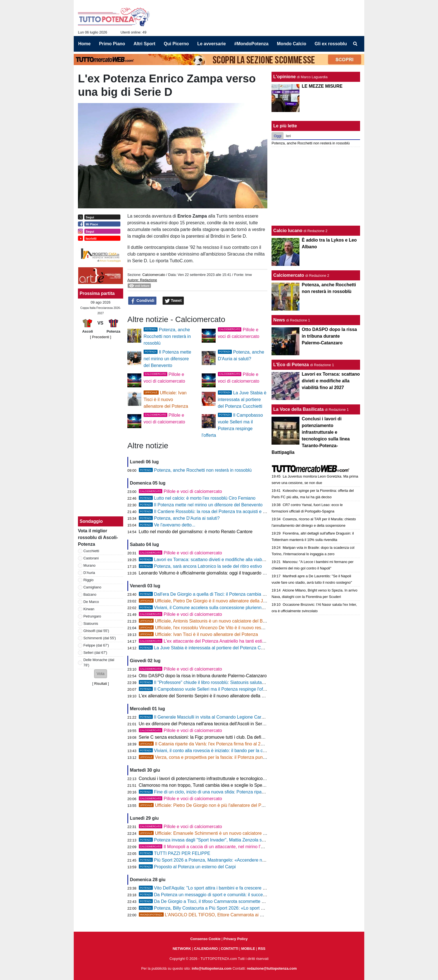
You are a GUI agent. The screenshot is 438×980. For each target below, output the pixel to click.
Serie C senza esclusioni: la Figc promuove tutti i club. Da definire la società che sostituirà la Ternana (239, 737)
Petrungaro (92, 616)
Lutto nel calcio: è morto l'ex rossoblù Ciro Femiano (197, 498)
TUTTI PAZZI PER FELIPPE (175, 853)
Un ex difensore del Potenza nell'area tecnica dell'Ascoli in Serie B (204, 724)
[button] (101, 674)
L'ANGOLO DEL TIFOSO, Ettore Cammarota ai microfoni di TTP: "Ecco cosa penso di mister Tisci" (250, 915)
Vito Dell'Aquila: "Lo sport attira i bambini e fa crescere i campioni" (212, 888)
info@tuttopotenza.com (212, 968)
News (279, 320)
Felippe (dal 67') (96, 645)
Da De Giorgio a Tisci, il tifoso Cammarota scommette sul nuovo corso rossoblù (225, 901)
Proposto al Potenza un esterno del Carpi (187, 867)
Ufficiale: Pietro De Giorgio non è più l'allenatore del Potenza (207, 805)
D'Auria (89, 573)
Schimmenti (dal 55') (100, 638)
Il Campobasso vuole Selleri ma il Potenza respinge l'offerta (205, 689)
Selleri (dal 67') (95, 653)
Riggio (89, 580)
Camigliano (92, 587)
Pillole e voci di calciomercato (180, 491)
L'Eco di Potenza (291, 365)
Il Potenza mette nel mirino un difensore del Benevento (167, 359)
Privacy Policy (236, 939)
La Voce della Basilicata (298, 409)
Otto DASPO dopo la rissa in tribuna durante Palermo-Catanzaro (203, 676)
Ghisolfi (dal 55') (96, 631)
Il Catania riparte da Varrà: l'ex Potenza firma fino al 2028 (203, 744)
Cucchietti (91, 551)
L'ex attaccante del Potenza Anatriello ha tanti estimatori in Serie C (217, 641)
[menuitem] (355, 44)
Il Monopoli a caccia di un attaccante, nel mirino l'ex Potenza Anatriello (221, 847)
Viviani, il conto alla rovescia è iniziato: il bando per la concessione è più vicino (224, 751)
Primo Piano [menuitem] (112, 44)
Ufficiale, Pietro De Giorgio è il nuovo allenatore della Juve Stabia (211, 601)
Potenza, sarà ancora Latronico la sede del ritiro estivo (200, 566)
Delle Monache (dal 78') (99, 662)
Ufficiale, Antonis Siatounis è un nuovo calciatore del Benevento (210, 621)
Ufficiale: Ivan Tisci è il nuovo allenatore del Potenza (166, 400)
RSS (262, 949)
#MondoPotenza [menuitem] (252, 44)
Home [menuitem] (84, 44)
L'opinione (284, 77)
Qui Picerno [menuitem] (176, 44)
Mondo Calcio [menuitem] (291, 44)
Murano (90, 565)
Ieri (288, 136)
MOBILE (248, 949)
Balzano (90, 594)
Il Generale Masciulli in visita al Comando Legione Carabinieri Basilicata (217, 717)
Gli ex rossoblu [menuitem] (331, 44)
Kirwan (89, 609)
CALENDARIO (206, 949)
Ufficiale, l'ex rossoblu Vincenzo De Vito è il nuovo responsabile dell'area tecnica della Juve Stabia (244, 628)
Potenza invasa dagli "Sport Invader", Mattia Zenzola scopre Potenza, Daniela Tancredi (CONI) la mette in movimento (263, 840)
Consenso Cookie (205, 939)
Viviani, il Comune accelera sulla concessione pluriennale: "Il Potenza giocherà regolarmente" (239, 608)
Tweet (173, 301)
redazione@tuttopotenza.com (272, 968)
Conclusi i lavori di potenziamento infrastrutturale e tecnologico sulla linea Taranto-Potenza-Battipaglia (240, 778)
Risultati (101, 684)
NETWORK (182, 949)
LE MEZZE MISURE (322, 86)
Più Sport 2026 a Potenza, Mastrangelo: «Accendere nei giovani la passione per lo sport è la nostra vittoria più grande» (264, 860)
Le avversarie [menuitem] (211, 44)
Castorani (91, 558)
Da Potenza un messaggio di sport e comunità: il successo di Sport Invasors (222, 895)
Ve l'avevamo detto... (167, 525)
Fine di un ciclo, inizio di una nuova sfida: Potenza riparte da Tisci (211, 792)
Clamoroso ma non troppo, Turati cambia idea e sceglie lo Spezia (203, 785)
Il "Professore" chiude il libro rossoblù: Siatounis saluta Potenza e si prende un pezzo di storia (239, 682)
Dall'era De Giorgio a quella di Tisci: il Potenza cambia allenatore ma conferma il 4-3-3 (232, 594)
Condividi (142, 301)
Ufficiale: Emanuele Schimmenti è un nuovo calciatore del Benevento (215, 833)
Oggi (278, 136)
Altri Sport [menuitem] (144, 44)
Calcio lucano (288, 231)
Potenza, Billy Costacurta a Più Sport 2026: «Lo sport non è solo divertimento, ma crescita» (237, 908)
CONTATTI (229, 949)
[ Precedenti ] (100, 337)
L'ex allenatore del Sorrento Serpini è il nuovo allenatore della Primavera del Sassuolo (224, 696)
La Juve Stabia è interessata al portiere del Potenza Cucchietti (242, 400)
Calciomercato (154, 275)
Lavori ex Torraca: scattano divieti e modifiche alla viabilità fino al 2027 (216, 560)
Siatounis (91, 623)
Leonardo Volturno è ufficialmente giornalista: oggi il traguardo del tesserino (213, 573)
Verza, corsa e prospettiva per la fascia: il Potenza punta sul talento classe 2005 (226, 757)
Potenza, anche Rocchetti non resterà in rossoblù (167, 336)
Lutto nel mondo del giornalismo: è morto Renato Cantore (196, 532)
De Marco (91, 602)
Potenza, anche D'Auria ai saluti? (179, 518)
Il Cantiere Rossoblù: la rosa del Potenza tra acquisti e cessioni (209, 512)
